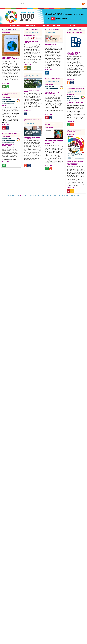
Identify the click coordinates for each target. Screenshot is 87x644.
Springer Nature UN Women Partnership (32, 139)
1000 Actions (25, 4)
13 (38, 201)
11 (33, 201)
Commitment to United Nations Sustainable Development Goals (73, 53)
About (34, 4)
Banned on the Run (51, 45)
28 (74, 201)
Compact (50, 4)
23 (62, 201)
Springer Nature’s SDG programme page (52, 87)
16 (45, 201)
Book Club (41, 4)
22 (60, 201)
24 (65, 201)
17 (48, 201)
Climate (57, 4)
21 (57, 201)
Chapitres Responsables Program (31, 42)
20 (55, 201)
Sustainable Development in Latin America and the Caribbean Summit (75, 168)
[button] (84, 4)
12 (36, 201)
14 (41, 201)
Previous (11, 201)
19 (53, 201)
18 (50, 201)
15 (43, 201)
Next (78, 201)
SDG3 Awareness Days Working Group (9, 72)
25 (67, 201)
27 (72, 201)
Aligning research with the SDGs (75, 108)
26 (69, 201)
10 (31, 201)
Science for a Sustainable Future (32, 100)
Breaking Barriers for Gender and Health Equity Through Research (54, 144)
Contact (65, 4)
